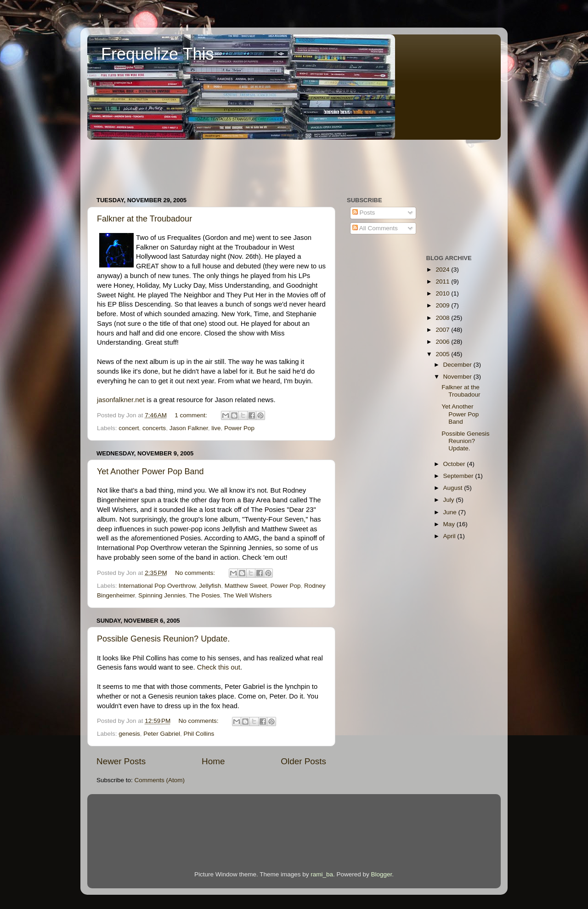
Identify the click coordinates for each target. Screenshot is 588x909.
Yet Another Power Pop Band (150, 472)
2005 (443, 354)
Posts (364, 213)
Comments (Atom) (160, 780)
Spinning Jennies (162, 595)
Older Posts (303, 761)
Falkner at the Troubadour (144, 219)
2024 (443, 270)
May (450, 524)
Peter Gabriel (162, 734)
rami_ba (322, 874)
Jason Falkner (189, 428)
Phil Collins (199, 734)
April (450, 536)
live (216, 428)
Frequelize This (157, 54)
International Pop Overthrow (157, 586)
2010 (443, 293)
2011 (443, 281)
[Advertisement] (254, 164)
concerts (154, 428)
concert (129, 428)
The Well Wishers (248, 595)
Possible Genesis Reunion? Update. (163, 639)
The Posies (204, 595)
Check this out (219, 667)
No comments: (196, 573)
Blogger (382, 874)
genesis (129, 734)
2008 (443, 318)
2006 (443, 342)
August (454, 488)
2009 (443, 305)
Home (213, 761)
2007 (443, 330)
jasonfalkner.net (121, 400)
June (451, 512)
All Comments (375, 228)
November (458, 377)
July (450, 500)
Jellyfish (210, 586)
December (458, 365)
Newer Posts (121, 761)
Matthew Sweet (246, 586)
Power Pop (239, 428)
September (459, 476)
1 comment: (192, 415)
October (455, 464)
